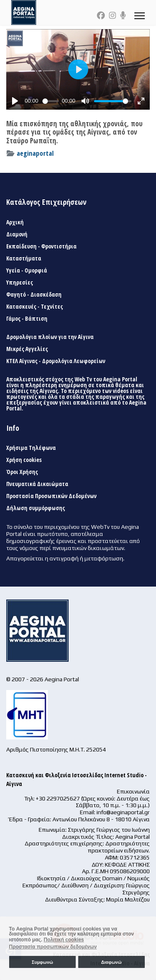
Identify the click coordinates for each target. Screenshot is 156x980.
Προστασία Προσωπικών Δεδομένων (51, 496)
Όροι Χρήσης (22, 472)
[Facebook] (101, 15)
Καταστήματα (24, 258)
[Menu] (140, 16)
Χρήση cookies (24, 460)
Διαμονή (17, 234)
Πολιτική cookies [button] (64, 940)
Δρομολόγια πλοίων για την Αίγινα (50, 337)
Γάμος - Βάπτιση (27, 319)
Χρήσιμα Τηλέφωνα (31, 448)
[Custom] (123, 15)
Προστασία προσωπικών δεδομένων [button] (53, 947)
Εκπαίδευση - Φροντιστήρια (41, 246)
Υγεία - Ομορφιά (27, 270)
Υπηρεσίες (20, 282)
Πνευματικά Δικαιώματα (37, 484)
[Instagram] (113, 15)
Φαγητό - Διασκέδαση (34, 295)
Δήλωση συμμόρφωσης (36, 508)
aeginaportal (35, 153)
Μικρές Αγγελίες (27, 349)
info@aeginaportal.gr (123, 812)
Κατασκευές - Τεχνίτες (35, 307)
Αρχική (15, 222)
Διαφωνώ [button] (111, 962)
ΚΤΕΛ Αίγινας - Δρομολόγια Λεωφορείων (56, 361)
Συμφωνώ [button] (42, 962)
